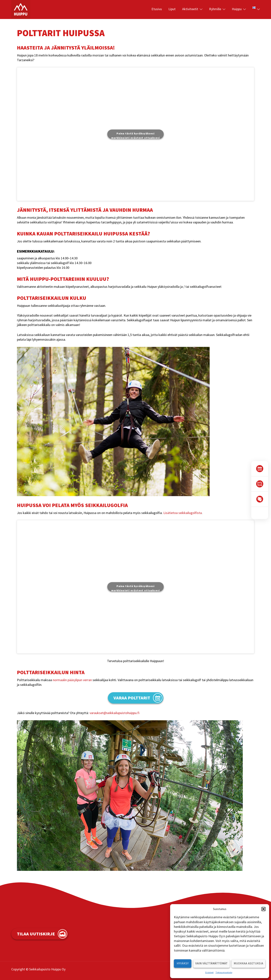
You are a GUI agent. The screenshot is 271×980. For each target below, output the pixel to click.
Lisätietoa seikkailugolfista (183, 513)
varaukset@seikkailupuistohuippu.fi (115, 713)
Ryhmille (215, 9)
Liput (172, 9)
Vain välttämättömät (212, 963)
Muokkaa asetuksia (249, 963)
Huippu (237, 9)
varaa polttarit (132, 698)
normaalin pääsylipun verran (72, 680)
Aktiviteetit (190, 9)
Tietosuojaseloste (224, 972)
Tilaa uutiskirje (36, 934)
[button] (263, 909)
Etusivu (157, 9)
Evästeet (209, 972)
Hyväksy (183, 963)
